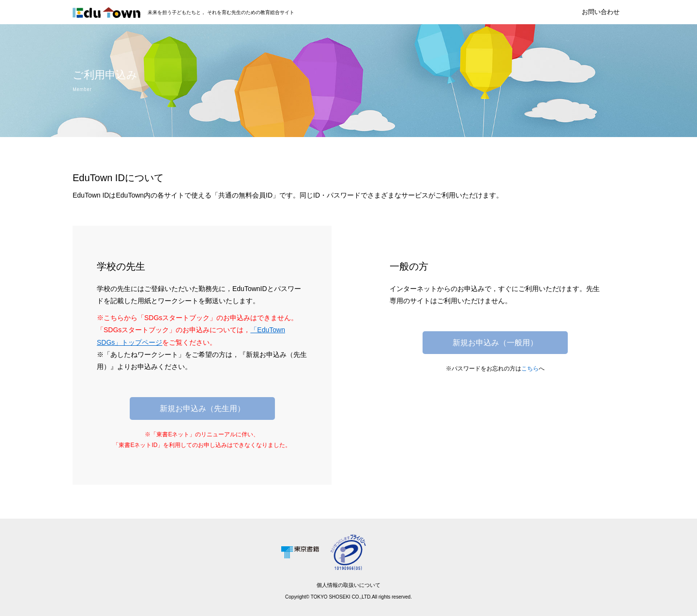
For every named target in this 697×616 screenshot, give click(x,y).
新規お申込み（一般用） (495, 343)
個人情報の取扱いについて (348, 585)
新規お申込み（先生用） (202, 408)
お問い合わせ (601, 12)
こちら (530, 369)
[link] (397, 552)
